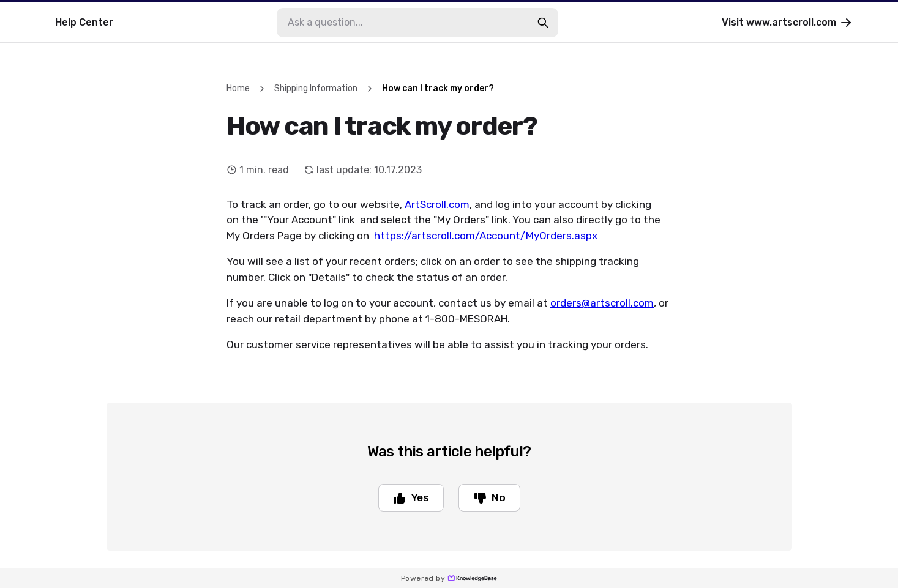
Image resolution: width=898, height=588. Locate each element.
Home (238, 88)
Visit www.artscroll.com (788, 23)
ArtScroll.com (437, 204)
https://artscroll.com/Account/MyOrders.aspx (486, 236)
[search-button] (543, 23)
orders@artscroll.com (602, 303)
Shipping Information (316, 88)
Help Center (84, 22)
